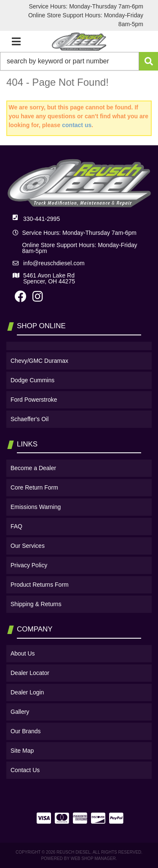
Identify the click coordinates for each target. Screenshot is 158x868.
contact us (77, 125)
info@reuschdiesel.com (54, 263)
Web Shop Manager (93, 858)
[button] (79, 61)
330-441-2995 (42, 219)
